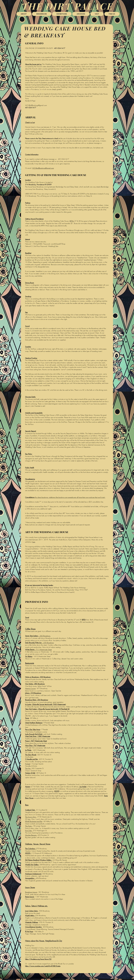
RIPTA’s (72, 221)
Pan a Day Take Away (33, 729)
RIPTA (84, 620)
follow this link (37, 94)
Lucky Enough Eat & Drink (34, 734)
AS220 (57, 791)
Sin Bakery (29, 656)
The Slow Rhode (31, 755)
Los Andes (83, 787)
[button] (42, 14)
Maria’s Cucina (30, 688)
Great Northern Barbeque (34, 723)
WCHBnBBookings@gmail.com (36, 105)
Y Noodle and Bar (31, 759)
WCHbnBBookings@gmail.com (43, 168)
